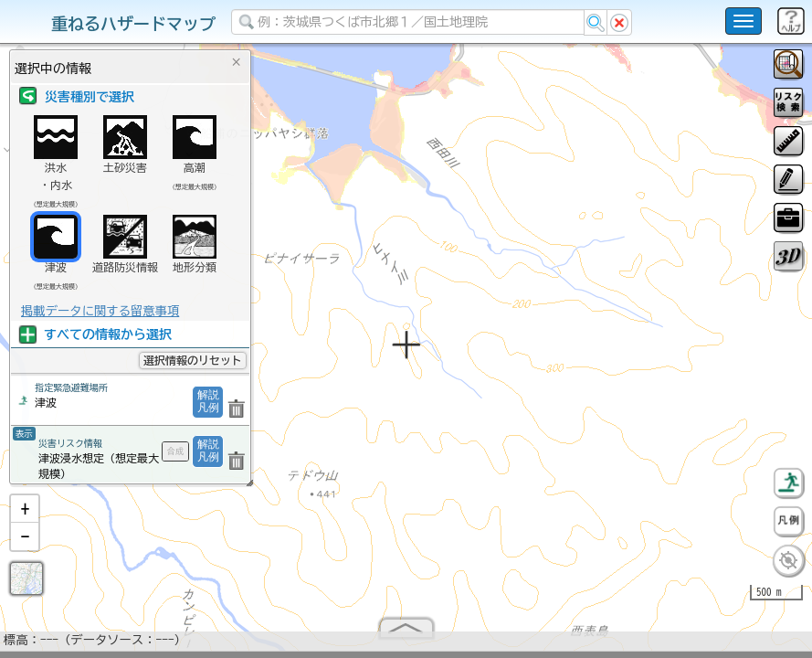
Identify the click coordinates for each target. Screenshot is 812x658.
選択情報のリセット (193, 360)
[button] (25, 516)
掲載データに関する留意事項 (100, 311)
